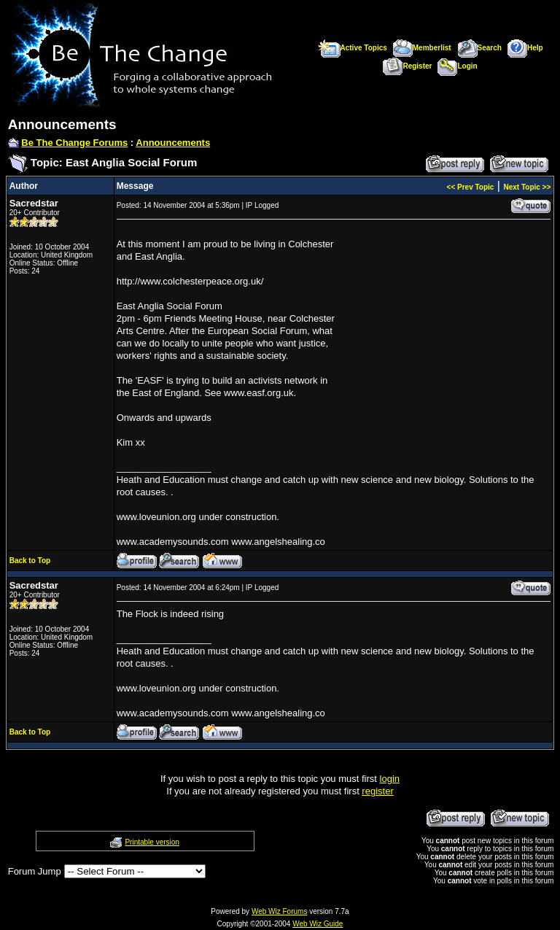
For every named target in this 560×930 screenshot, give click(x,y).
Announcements (173, 143)
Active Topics (353, 48)
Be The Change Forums (74, 143)
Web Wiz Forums (280, 911)
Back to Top (30, 561)
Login (457, 66)
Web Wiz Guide (318, 924)
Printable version (152, 842)
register (377, 791)
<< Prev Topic (471, 187)
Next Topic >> (527, 187)
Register (407, 66)
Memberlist (422, 48)
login (390, 779)
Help (525, 48)
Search (479, 48)
